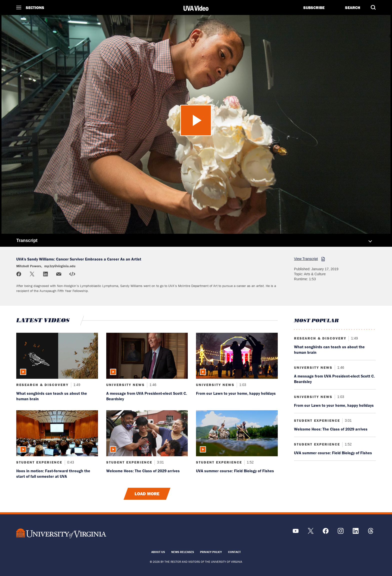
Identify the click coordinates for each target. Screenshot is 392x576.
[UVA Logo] (61, 533)
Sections (35, 7)
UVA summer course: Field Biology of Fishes (235, 471)
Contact (234, 552)
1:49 (76, 385)
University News (125, 385)
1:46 (152, 385)
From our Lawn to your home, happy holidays (236, 393)
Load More (147, 494)
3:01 (160, 462)
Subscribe (314, 7)
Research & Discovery (42, 385)
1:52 (250, 462)
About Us (158, 552)
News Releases (183, 552)
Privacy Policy (211, 552)
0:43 (70, 462)
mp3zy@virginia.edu (60, 266)
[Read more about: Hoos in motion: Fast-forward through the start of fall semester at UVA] (57, 433)
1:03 (242, 385)
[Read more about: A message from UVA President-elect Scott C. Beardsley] (147, 356)
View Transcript (306, 259)
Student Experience (39, 462)
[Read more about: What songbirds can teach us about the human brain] (57, 356)
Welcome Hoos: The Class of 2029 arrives (143, 471)
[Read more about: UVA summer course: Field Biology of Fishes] (237, 433)
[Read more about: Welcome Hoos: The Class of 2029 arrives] (147, 433)
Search (353, 7)
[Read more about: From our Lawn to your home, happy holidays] (237, 356)
